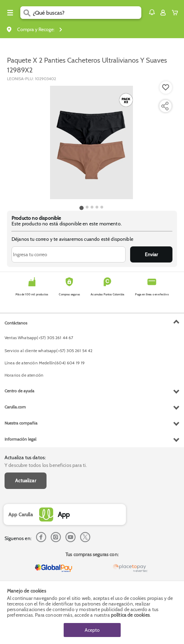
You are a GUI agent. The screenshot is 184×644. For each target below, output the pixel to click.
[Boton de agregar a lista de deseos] (166, 87)
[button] (152, 12)
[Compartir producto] (165, 106)
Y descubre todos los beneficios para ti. (46, 465)
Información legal (20, 439)
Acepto (92, 630)
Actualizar (26, 481)
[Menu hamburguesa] (10, 13)
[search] (87, 13)
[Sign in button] (163, 13)
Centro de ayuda (19, 391)
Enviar (151, 254)
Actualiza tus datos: (25, 457)
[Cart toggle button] (176, 13)
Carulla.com (15, 407)
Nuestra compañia (21, 423)
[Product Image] (91, 142)
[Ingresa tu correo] (69, 254)
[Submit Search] (27, 13)
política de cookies (130, 615)
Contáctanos (16, 323)
